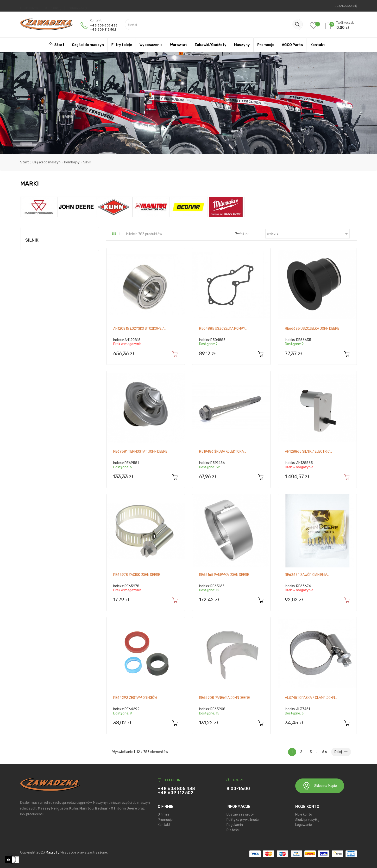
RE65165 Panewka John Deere (224, 575)
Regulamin (235, 825)
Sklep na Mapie (320, 786)
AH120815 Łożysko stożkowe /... (140, 329)
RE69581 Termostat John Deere (140, 452)
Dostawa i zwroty (240, 814)
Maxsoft (52, 852)
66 (325, 752)
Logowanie (304, 825)
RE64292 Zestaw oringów (135, 698)
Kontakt (164, 825)
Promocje (165, 820)
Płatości (233, 830)
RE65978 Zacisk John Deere (137, 575)
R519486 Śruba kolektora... (223, 452)
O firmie (164, 814)
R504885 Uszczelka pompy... (223, 329)
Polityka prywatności (243, 820)
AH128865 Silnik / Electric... (308, 452)
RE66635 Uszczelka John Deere (312, 329)
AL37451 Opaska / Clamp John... (311, 698)
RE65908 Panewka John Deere (224, 698)
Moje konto (304, 814)
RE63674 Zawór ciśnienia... (307, 575)
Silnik (32, 240)
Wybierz (308, 234)
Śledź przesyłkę (307, 820)
